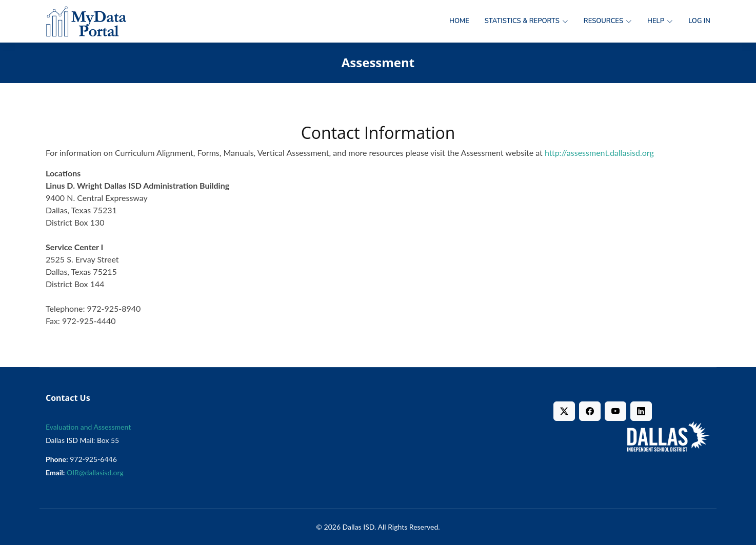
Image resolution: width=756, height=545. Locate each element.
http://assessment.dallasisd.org (599, 153)
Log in (699, 21)
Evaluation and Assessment (88, 427)
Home (459, 21)
